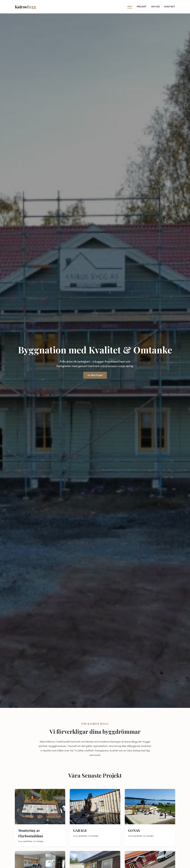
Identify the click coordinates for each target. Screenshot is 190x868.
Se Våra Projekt (95, 375)
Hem (130, 7)
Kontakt (170, 7)
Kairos (25, 7)
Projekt (142, 7)
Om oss (155, 7)
